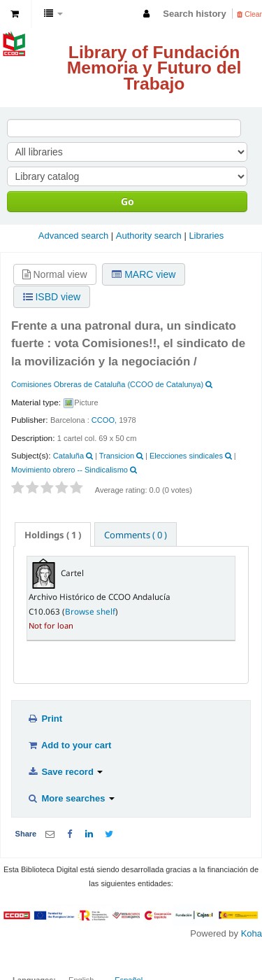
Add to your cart (69, 745)
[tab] (53, 534)
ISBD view (52, 297)
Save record (65, 772)
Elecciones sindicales (186, 456)
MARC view (144, 274)
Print (45, 719)
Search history (194, 14)
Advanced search (73, 236)
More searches (71, 798)
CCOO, (104, 420)
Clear (249, 14)
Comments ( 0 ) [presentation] (136, 535)
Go (128, 201)
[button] (15, 14)
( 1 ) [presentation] (53, 535)
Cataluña (68, 456)
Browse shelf (90, 611)
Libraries (206, 236)
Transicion (117, 456)
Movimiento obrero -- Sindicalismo (70, 470)
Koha (252, 933)
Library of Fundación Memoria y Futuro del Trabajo (154, 68)
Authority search (149, 236)
